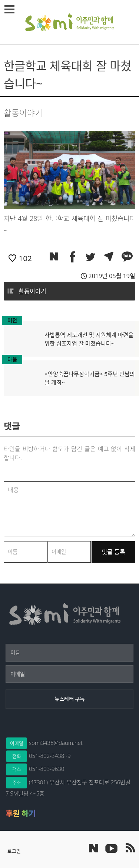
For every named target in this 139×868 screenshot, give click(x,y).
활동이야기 (32, 291)
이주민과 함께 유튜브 (111, 848)
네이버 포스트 (94, 848)
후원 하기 (21, 813)
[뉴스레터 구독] (69, 699)
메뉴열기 (11, 9)
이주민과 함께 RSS (130, 848)
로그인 (14, 851)
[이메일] (69, 674)
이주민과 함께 (70, 22)
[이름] (69, 653)
